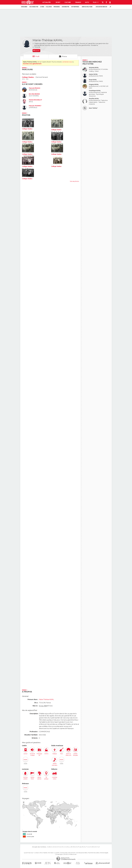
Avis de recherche (101, 7)
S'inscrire (24, 7)
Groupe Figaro (59, 854)
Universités (65, 7)
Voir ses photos (74, 181)
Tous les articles (64, 853)
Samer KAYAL (93, 74)
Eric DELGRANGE (34, 94)
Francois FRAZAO (35, 88)
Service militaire (87, 7)
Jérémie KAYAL (94, 68)
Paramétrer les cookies (94, 853)
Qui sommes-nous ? (29, 853)
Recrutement (72, 853)
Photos (64, 56)
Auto (87, 2)
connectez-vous (67, 62)
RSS (41, 853)
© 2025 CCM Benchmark (70, 854)
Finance (78, 2)
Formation (51, 853)
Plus (96, 2)
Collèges (49, 7)
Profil (37, 56)
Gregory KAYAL (94, 84)
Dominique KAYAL (95, 91)
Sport (58, 2)
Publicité (45, 853)
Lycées (42, 7)
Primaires (57, 7)
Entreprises (75, 7)
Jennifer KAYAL (94, 99)
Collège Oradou (28, 77)
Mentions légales (104, 853)
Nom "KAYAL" (93, 108)
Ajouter (37, 51)
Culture (68, 2)
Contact (37, 853)
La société (57, 853)
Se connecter (34, 7)
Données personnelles (82, 853)
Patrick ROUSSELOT (35, 100)
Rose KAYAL (93, 80)
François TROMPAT (35, 106)
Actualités (47, 2)
